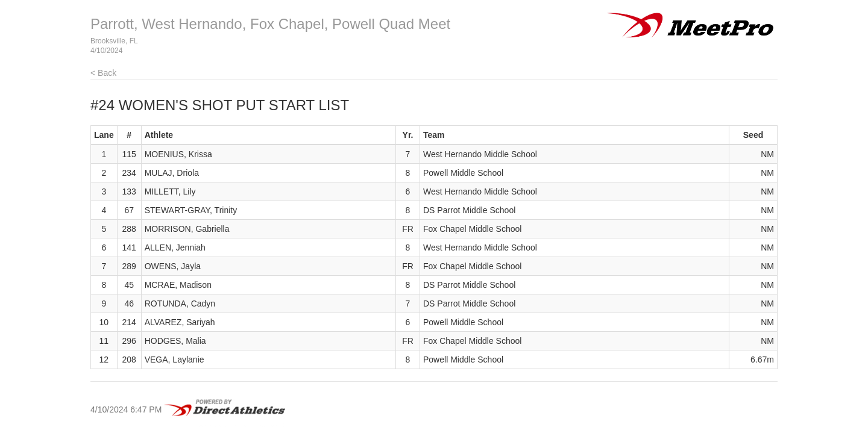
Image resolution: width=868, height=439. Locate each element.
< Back (103, 73)
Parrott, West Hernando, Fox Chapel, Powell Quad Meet (270, 24)
